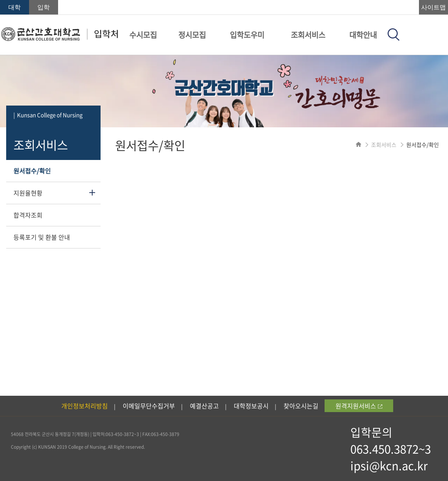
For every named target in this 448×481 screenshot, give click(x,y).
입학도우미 (247, 35)
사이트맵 (433, 7)
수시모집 (143, 35)
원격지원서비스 (359, 406)
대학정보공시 (251, 406)
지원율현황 (28, 193)
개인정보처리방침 (85, 406)
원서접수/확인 (32, 171)
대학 (15, 7)
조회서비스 (308, 35)
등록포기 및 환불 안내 (42, 237)
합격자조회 (28, 215)
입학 (44, 7)
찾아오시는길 (301, 406)
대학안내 (363, 35)
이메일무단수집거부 (149, 406)
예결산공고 (204, 406)
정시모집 (192, 35)
